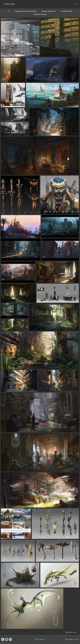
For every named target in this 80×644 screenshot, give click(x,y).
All (9, 11)
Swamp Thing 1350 (49, 11)
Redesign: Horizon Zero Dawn (26, 11)
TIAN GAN (9, 4)
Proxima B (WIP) (67, 11)
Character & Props (40, 14)
